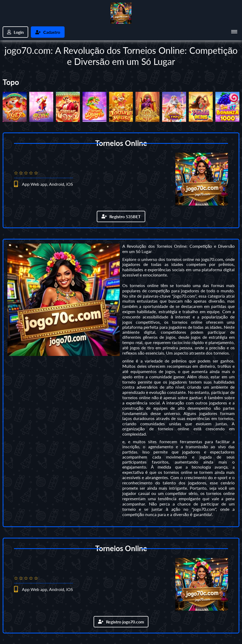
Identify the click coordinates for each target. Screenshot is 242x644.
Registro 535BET (121, 216)
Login (15, 32)
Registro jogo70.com (121, 622)
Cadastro (48, 32)
